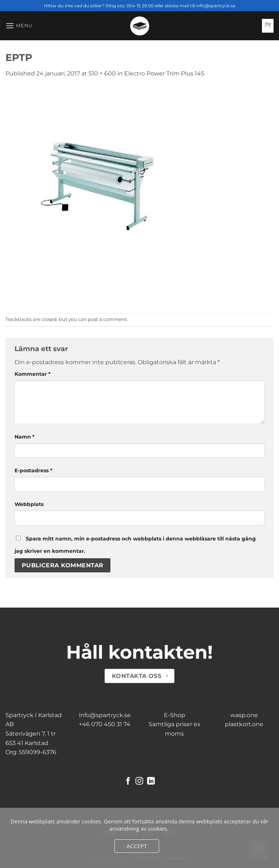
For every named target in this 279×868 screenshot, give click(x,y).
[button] (19, 26)
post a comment (107, 319)
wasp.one (244, 715)
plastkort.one (244, 724)
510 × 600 (102, 73)
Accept (137, 846)
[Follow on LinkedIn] (151, 781)
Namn (25, 437)
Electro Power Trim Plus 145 (164, 73)
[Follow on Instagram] (139, 781)
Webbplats (29, 504)
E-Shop (175, 715)
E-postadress (33, 470)
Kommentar (33, 374)
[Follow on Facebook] (128, 781)
